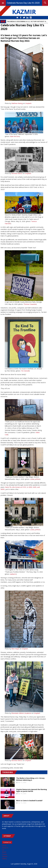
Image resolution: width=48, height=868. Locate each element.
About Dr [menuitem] (5, 848)
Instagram (31, 18)
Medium (17, 18)
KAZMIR (24, 12)
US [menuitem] (3, 850)
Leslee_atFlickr (35, 479)
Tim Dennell (25, 371)
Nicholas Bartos (17, 173)
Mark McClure (15, 136)
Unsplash (28, 103)
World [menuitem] (4, 852)
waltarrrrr (13, 574)
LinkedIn (27, 18)
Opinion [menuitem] (5, 856)
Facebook (21, 18)
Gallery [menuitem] (4, 859)
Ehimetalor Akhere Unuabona (21, 713)
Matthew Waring (17, 103)
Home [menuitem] (4, 846)
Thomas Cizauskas (30, 304)
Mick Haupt (15, 649)
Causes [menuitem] (5, 854)
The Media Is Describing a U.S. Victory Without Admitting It (27, 21)
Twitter (24, 18)
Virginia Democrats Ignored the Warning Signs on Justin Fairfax (32, 790)
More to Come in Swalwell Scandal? (29, 801)
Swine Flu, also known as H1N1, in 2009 (19, 487)
